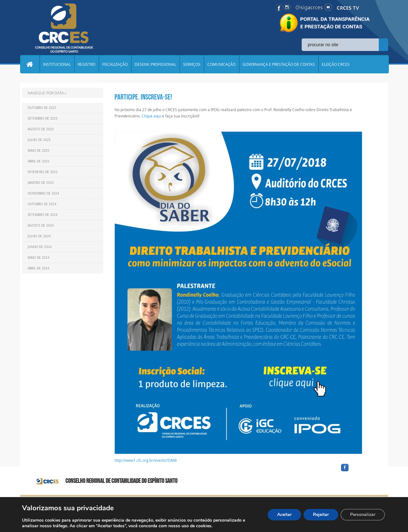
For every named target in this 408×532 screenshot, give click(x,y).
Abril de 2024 (39, 268)
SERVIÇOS (192, 64)
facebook (360, 471)
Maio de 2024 (39, 258)
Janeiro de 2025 (41, 183)
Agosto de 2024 (41, 226)
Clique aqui (151, 116)
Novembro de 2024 (43, 193)
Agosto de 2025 (41, 129)
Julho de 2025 (39, 140)
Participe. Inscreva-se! (143, 97)
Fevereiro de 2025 (43, 172)
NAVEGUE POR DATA (46, 93)
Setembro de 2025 (43, 119)
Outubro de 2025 (42, 108)
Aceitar (284, 515)
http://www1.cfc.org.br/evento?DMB (146, 460)
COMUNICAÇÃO (221, 64)
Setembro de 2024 (43, 215)
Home (30, 64)
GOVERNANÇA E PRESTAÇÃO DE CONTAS (279, 64)
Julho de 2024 (39, 236)
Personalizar (363, 515)
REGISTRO (87, 64)
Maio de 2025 (39, 151)
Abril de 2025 (39, 161)
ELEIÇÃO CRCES (336, 64)
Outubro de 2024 (42, 204)
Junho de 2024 (40, 247)
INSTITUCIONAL (57, 64)
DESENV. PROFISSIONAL (155, 64)
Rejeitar (321, 515)
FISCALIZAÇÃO (115, 64)
